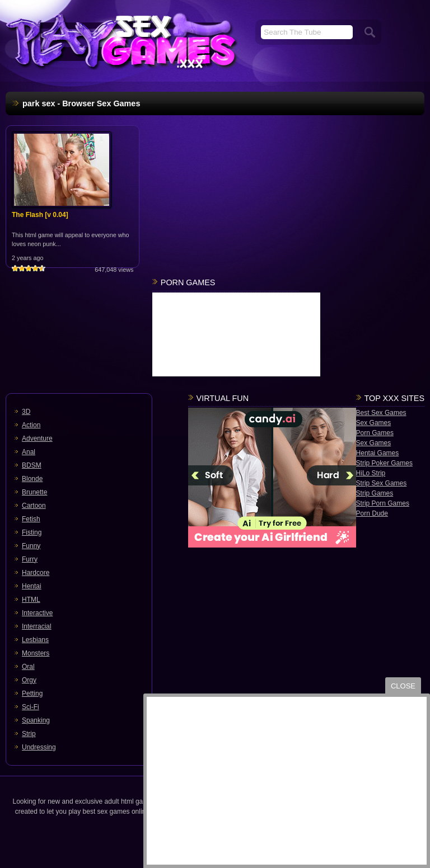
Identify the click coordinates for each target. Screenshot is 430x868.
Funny (31, 546)
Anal (29, 452)
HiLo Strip (371, 473)
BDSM (32, 465)
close (403, 686)
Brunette (34, 492)
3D (26, 412)
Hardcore (36, 573)
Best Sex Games (381, 413)
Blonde (32, 479)
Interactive (37, 613)
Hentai (32, 586)
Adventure (37, 438)
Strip (29, 734)
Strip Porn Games (383, 503)
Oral (28, 667)
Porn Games (375, 433)
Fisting (32, 532)
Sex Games (374, 423)
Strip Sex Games (382, 483)
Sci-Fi (31, 707)
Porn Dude (372, 513)
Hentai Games (378, 453)
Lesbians (35, 640)
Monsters (36, 653)
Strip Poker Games (384, 463)
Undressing (39, 747)
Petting (32, 694)
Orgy (29, 680)
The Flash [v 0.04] (40, 215)
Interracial (37, 626)
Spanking (36, 720)
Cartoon (34, 506)
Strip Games (375, 493)
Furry (30, 559)
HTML (31, 600)
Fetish (31, 519)
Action (31, 425)
